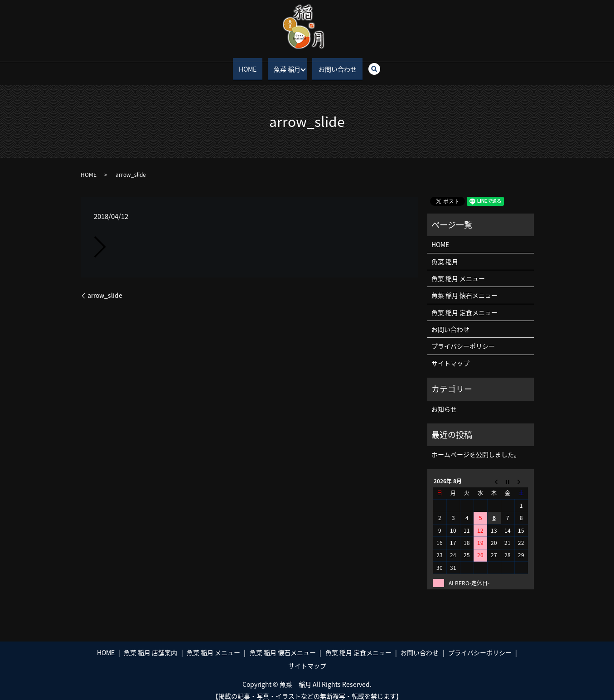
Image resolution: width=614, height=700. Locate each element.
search (376, 65)
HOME (249, 64)
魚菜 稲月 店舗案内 (150, 644)
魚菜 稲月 (284, 64)
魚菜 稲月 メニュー (458, 270)
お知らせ (444, 401)
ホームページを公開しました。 (476, 447)
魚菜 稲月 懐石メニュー (464, 287)
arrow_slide (105, 287)
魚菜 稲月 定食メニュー (464, 304)
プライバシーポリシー (463, 338)
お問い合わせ (336, 64)
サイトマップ (450, 355)
